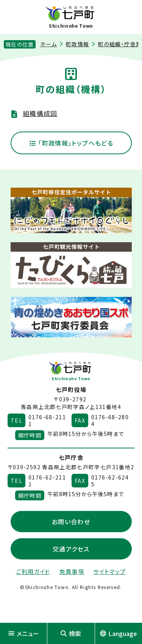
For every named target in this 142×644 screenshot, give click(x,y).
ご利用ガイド (33, 571)
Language (119, 633)
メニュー (24, 633)
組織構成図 (40, 113)
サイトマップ (109, 571)
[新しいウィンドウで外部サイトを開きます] (71, 210)
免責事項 (72, 571)
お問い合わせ (71, 522)
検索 (71, 633)
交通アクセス (71, 549)
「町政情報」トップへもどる (71, 143)
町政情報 (77, 44)
